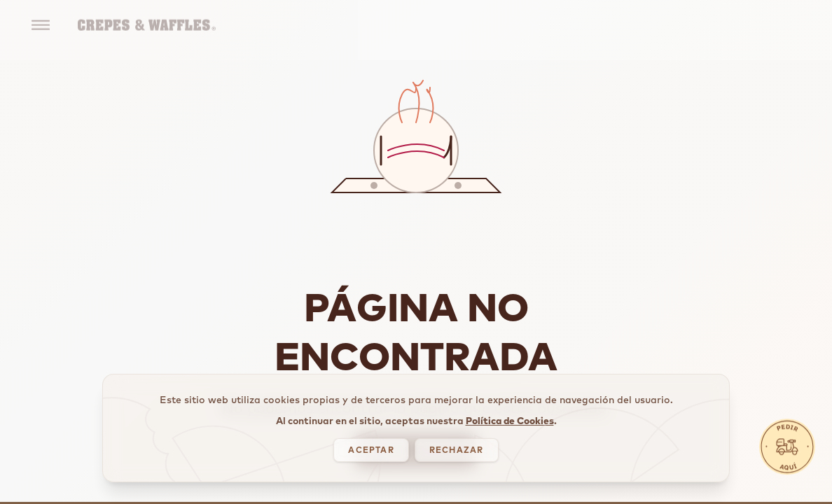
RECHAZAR (457, 469)
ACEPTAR (371, 469)
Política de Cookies (510, 440)
